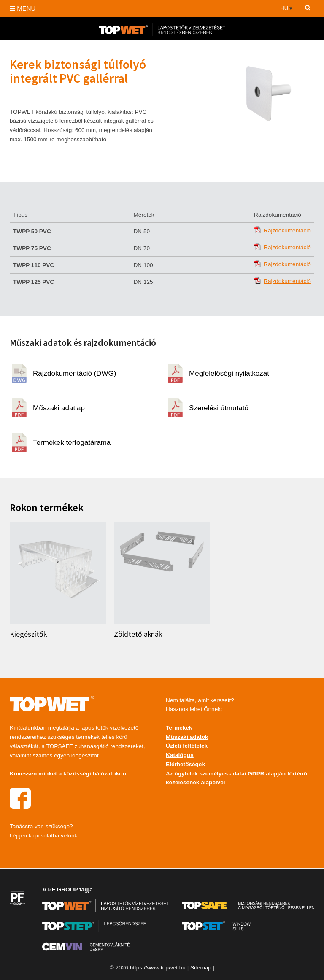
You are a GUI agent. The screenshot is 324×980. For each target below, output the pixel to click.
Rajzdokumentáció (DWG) (74, 373)
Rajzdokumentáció (287, 230)
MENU (23, 8)
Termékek (179, 728)
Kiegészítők (28, 634)
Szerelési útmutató (219, 408)
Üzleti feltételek (187, 746)
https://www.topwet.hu (158, 968)
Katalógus (180, 755)
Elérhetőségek (185, 764)
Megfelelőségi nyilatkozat (229, 373)
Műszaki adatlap (59, 408)
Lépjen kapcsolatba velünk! (44, 836)
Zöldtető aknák (138, 634)
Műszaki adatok (187, 737)
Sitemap (201, 968)
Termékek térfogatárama (72, 443)
